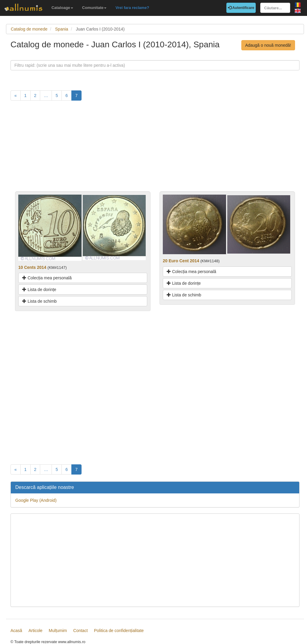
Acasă (16, 631)
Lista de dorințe (39, 290)
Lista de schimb (39, 301)
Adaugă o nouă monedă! (268, 45)
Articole (36, 631)
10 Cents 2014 (32, 267)
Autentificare (241, 8)
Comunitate (94, 8)
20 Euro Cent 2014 (181, 261)
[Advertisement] (155, 149)
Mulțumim (58, 631)
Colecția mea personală (47, 278)
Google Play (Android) (36, 500)
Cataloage (62, 8)
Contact (80, 631)
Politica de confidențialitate (119, 631)
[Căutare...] (275, 8)
